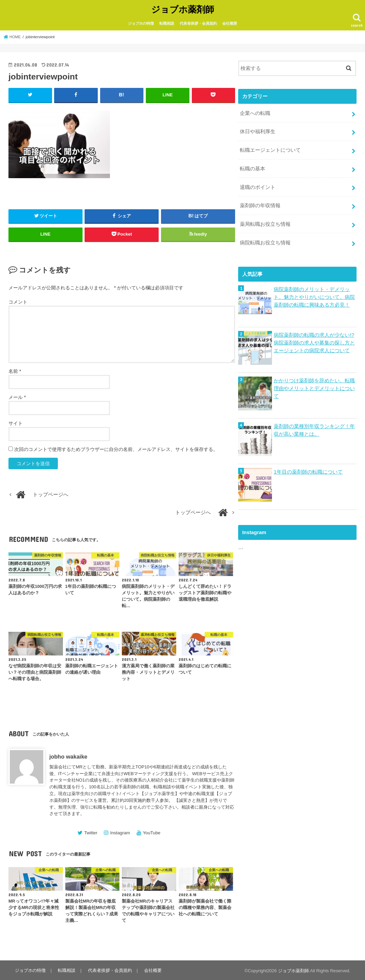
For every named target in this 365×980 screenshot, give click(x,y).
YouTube (152, 832)
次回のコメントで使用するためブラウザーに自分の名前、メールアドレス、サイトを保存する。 (116, 448)
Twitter (91, 832)
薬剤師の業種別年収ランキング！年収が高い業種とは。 (314, 424)
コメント (18, 301)
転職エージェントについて (270, 147)
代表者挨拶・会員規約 (198, 23)
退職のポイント (258, 183)
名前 (15, 370)
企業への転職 (255, 112)
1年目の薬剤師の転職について (308, 466)
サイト (16, 422)
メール (17, 396)
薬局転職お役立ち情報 (265, 219)
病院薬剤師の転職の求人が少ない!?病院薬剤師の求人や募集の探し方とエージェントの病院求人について (314, 336)
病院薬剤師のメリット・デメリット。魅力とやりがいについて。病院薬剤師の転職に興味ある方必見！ (314, 291)
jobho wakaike (69, 756)
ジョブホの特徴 (141, 23)
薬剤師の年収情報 (260, 201)
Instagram (120, 832)
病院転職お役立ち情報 (265, 237)
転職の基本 (253, 165)
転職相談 (167, 23)
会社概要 (230, 23)
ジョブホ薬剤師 (183, 9)
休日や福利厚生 (258, 130)
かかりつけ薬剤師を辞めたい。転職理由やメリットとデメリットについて (314, 382)
